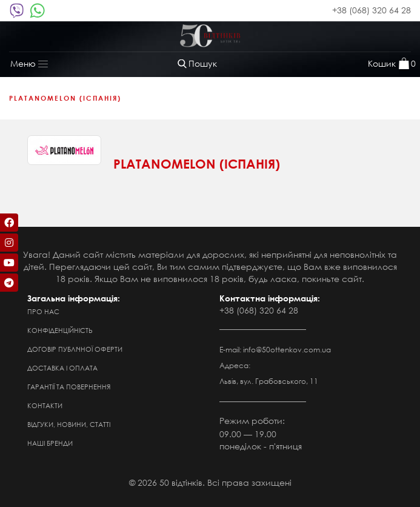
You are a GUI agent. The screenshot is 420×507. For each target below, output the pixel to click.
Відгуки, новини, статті (69, 425)
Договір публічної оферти (75, 349)
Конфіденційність (60, 331)
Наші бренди (50, 443)
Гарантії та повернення (69, 387)
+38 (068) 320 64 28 (372, 10)
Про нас (43, 312)
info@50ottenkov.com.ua (287, 350)
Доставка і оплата (62, 368)
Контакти (45, 406)
